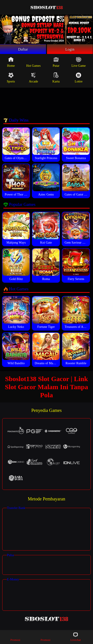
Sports (11, 78)
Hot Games (33, 63)
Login (70, 49)
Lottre (79, 78)
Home (11, 63)
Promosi (15, 637)
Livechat (75, 637)
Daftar (23, 49)
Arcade (33, 78)
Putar (56, 63)
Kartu (56, 78)
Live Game (79, 63)
